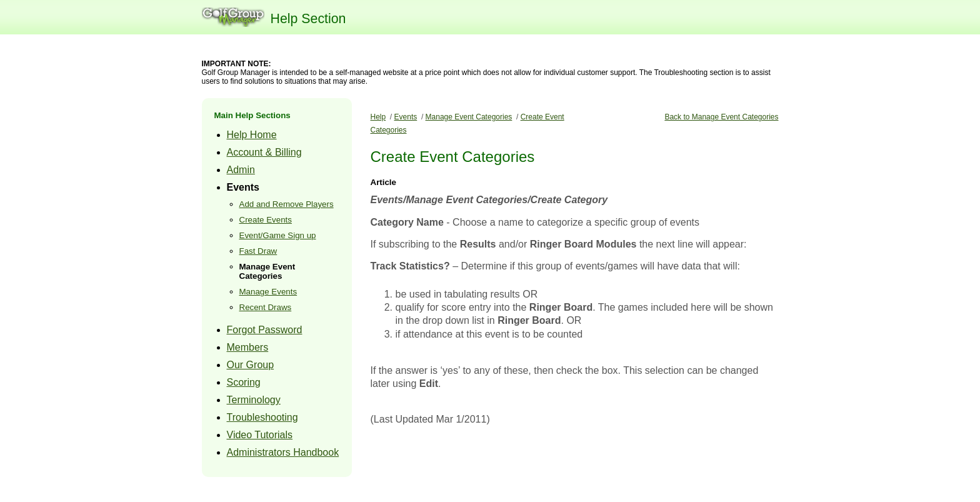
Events (243, 187)
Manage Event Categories (267, 271)
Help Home (252, 135)
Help (378, 117)
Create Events (266, 220)
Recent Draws (266, 307)
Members (248, 347)
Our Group (251, 365)
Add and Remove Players (287, 204)
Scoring (244, 382)
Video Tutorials (260, 435)
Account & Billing (264, 152)
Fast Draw (258, 251)
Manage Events (268, 292)
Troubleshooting (262, 417)
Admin (241, 170)
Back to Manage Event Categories (721, 117)
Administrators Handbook (283, 452)
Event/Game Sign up (278, 235)
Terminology (254, 400)
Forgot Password (265, 330)
